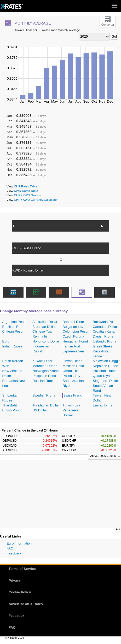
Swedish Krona (44, 395)
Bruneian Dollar (44, 327)
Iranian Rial (71, 346)
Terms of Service (22, 569)
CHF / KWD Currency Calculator (36, 200)
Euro (6, 341)
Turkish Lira (71, 405)
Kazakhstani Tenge (102, 354)
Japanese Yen (73, 351)
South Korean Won (13, 363)
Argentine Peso (14, 322)
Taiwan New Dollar (102, 398)
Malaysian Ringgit (106, 361)
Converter (108, 25)
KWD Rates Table (26, 191)
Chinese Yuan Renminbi (43, 334)
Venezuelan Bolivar (72, 413)
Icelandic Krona (105, 341)
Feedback (14, 553)
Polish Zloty (71, 376)
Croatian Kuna (104, 331)
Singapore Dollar (105, 381)
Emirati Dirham (104, 405)
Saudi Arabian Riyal (73, 383)
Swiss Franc (73, 395)
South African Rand (103, 388)
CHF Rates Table (25, 186)
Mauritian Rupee (45, 366)
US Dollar (40, 410)
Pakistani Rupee (105, 371)
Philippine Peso (44, 376)
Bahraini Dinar (73, 322)
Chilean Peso (12, 331)
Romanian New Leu (14, 383)
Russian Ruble (44, 381)
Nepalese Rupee (105, 366)
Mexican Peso (73, 366)
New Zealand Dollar (12, 373)
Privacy (15, 580)
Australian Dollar (45, 322)
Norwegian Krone (45, 371)
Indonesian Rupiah (41, 349)
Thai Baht (10, 405)
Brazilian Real (13, 327)
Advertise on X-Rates (26, 604)
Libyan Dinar (72, 361)
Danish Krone (103, 336)
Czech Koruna (73, 336)
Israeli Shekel (103, 346)
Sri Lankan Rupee (10, 398)
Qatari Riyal (102, 376)
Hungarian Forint (75, 341)
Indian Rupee (12, 346)
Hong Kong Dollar (46, 341)
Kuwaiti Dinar (42, 361)
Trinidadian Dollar (46, 405)
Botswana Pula (104, 322)
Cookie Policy (20, 592)
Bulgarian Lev (73, 327)
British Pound (12, 410)
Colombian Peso (75, 331)
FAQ (10, 548)
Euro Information (19, 543)
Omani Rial (71, 371)
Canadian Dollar (105, 327)
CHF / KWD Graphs (27, 195)
